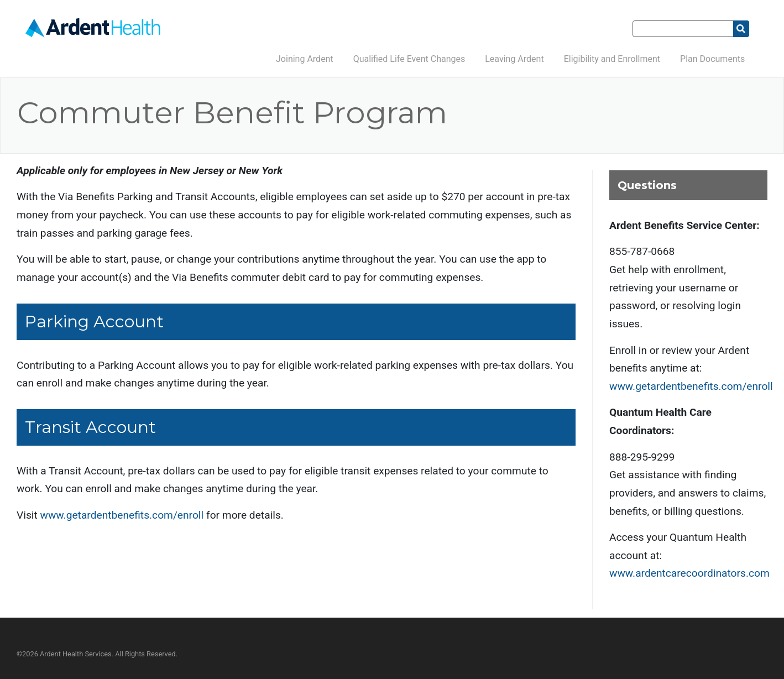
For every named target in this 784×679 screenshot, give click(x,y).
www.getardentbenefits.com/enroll (122, 515)
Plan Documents (712, 59)
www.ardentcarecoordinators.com (689, 573)
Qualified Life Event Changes (409, 59)
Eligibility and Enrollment (612, 59)
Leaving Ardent (514, 59)
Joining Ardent (305, 59)
